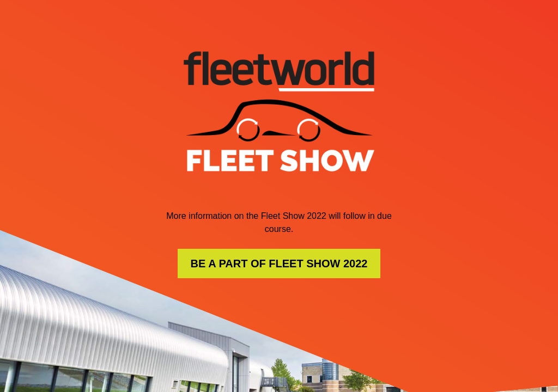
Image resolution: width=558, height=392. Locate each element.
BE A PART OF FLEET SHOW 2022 (279, 264)
